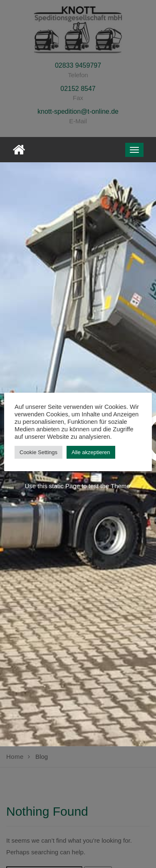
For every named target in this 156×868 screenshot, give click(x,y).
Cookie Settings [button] (38, 452)
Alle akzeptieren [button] (91, 452)
